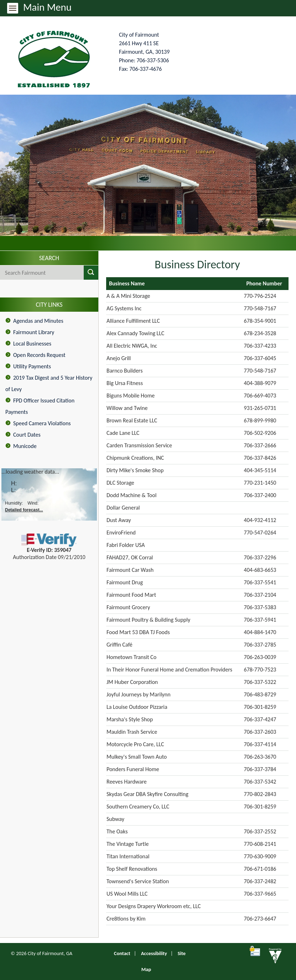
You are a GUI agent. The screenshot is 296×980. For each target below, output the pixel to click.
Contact (122, 953)
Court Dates (27, 435)
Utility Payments (32, 366)
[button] (91, 273)
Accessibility (154, 953)
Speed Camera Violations (42, 423)
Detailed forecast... (24, 510)
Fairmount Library (34, 332)
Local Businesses (32, 344)
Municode (25, 446)
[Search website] (35, 273)
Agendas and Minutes (38, 321)
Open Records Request (39, 355)
